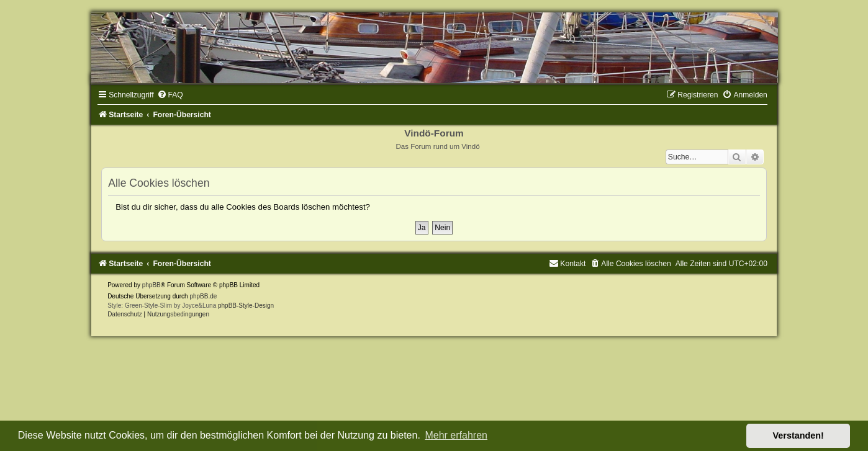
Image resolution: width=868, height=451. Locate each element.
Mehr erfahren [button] (456, 435)
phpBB (151, 285)
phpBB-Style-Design (246, 306)
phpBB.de (203, 296)
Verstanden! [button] (798, 435)
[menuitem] (170, 95)
